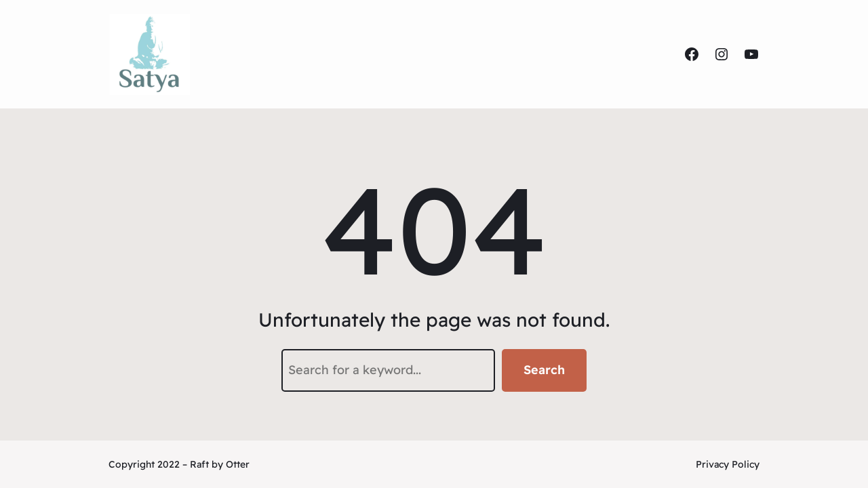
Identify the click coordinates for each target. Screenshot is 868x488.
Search (544, 370)
